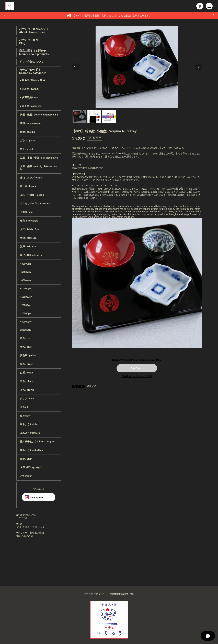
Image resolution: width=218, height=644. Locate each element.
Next (198, 67)
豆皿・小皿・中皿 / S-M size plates (39, 158)
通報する (92, 386)
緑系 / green (27, 364)
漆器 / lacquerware (30, 123)
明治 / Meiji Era (28, 238)
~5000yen (25, 272)
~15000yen (26, 297)
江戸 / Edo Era (28, 247)
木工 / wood (27, 149)
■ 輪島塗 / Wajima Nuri (32, 80)
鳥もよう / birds (29, 424)
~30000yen (26, 322)
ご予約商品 (26, 476)
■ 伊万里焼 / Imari (30, 97)
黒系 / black (26, 381)
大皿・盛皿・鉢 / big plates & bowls (39, 168)
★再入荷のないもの (31, 467)
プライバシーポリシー (94, 594)
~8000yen (25, 280)
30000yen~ (26, 330)
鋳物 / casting (28, 132)
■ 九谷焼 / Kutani (29, 89)
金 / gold (25, 407)
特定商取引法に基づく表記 (122, 594)
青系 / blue (26, 347)
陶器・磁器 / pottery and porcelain (39, 115)
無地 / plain (26, 459)
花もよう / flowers (30, 433)
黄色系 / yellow (28, 355)
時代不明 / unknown (31, 255)
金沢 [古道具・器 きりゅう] (31, 527)
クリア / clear (27, 398)
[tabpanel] (137, 67)
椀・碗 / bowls (28, 186)
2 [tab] (94, 117)
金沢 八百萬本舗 (25, 536)
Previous (75, 67)
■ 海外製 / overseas (31, 106)
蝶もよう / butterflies (32, 450)
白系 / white (26, 373)
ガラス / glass (28, 140)
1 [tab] (79, 117)
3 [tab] (109, 117)
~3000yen (25, 264)
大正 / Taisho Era (29, 229)
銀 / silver (25, 416)
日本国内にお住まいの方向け (137, 376)
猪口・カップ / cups (31, 178)
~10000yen (26, 289)
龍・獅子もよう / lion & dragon (37, 442)
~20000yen (26, 305)
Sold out (137, 368)
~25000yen (26, 313)
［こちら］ (22, 518)
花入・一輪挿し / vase (32, 195)
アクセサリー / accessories (35, 203)
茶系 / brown (27, 390)
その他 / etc (26, 212)
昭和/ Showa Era (29, 221)
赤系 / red (25, 338)
